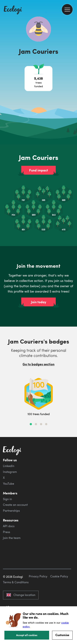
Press (7, 532)
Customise (62, 635)
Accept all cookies (27, 635)
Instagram (10, 472)
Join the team (12, 538)
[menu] (67, 9)
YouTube (9, 484)
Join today (39, 302)
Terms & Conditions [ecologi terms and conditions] (16, 582)
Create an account (15, 505)
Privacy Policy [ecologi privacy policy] (38, 576)
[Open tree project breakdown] (38, 79)
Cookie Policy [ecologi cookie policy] (59, 576)
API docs (9, 526)
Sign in (7, 499)
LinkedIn (9, 466)
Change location (21, 595)
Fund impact (39, 170)
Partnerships (11, 511)
